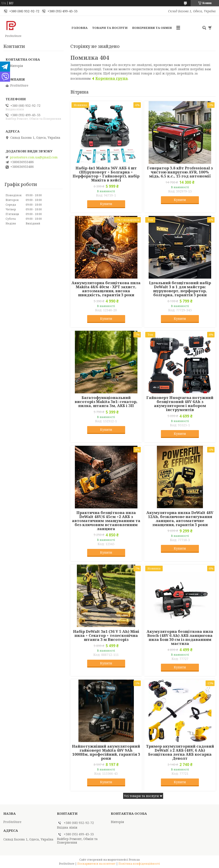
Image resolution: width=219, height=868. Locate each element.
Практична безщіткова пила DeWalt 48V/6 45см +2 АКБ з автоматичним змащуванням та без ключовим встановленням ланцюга (106, 521)
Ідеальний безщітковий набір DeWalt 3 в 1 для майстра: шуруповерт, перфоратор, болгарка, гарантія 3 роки (180, 289)
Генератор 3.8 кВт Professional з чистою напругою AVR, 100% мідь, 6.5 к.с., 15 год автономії (180, 172)
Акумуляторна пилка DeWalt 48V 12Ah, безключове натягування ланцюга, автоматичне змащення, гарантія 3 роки (180, 519)
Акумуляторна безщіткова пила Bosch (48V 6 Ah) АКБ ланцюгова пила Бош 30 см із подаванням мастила (180, 638)
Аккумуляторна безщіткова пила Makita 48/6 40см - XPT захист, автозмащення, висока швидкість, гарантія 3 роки (106, 289)
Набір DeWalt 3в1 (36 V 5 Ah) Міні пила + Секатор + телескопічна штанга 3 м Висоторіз (106, 636)
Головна (80, 28)
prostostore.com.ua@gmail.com (34, 157)
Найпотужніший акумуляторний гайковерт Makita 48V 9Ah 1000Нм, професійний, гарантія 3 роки (106, 752)
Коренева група (112, 78)
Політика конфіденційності (139, 864)
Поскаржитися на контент (96, 864)
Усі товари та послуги (141, 796)
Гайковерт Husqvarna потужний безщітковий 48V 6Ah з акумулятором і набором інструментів (180, 404)
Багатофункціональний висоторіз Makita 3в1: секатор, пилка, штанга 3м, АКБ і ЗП (106, 402)
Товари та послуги (110, 28)
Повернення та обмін (152, 28)
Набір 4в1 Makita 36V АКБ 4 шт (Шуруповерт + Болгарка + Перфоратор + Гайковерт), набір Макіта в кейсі (106, 174)
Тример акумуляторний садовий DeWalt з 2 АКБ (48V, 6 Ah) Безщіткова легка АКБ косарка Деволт (180, 752)
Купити (106, 204)
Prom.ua (134, 860)
